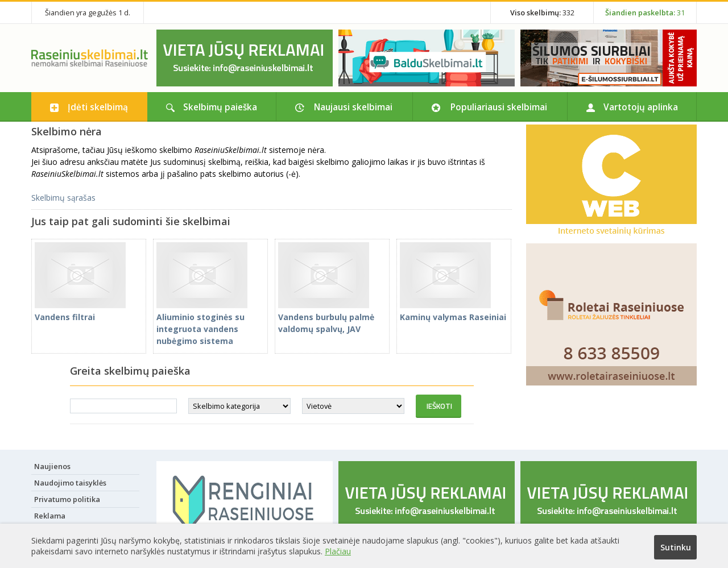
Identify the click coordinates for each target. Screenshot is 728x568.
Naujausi (353, 107)
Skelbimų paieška (220, 107)
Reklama (50, 516)
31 (645, 13)
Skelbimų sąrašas (63, 198)
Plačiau (338, 551)
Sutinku (676, 547)
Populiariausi (499, 107)
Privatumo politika (67, 499)
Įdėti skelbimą (98, 107)
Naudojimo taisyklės (70, 483)
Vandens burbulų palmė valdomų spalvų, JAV (326, 317)
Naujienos (52, 466)
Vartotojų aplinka (641, 107)
